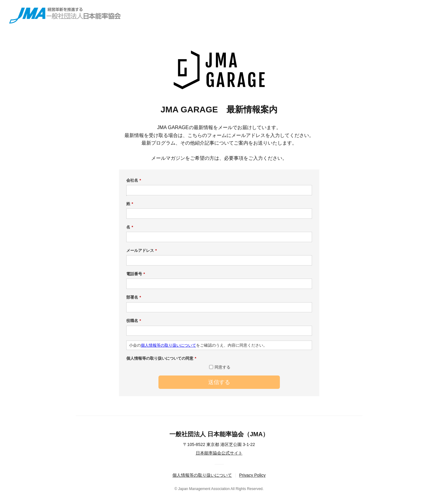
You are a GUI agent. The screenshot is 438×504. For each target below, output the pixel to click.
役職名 (134, 321)
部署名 (134, 297)
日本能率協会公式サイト (219, 453)
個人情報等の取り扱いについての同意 (161, 358)
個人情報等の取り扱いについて (168, 345)
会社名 (134, 180)
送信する (219, 382)
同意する (222, 367)
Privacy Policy (252, 475)
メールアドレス (142, 251)
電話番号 (136, 274)
